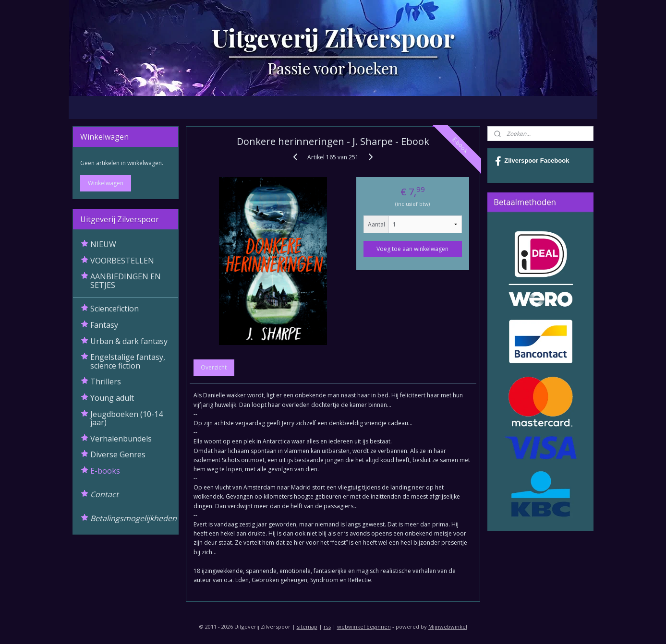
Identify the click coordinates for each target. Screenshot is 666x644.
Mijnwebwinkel (448, 626)
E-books (105, 471)
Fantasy (104, 325)
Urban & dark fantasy (129, 341)
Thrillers (106, 382)
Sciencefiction (115, 309)
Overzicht (214, 367)
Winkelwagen (106, 183)
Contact (104, 494)
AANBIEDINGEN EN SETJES (126, 281)
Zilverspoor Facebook (532, 161)
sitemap (307, 626)
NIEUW (103, 244)
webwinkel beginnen (364, 626)
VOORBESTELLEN (122, 261)
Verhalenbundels (121, 439)
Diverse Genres (118, 454)
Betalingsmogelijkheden (133, 518)
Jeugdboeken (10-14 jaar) (127, 418)
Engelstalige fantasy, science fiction (128, 361)
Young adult (112, 398)
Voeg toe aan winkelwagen (413, 249)
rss (327, 626)
